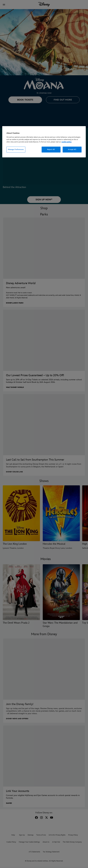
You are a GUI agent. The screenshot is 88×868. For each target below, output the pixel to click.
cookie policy (66, 142)
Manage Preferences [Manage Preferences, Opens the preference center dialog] (16, 149)
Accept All (72, 149)
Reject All (51, 149)
